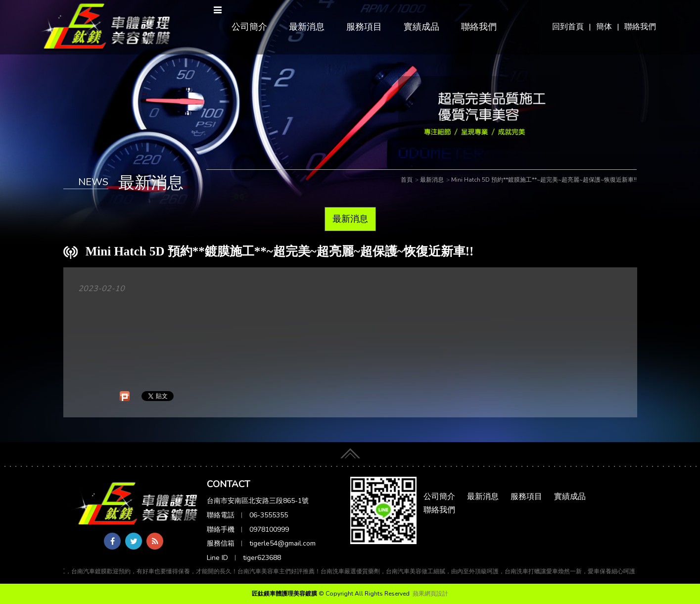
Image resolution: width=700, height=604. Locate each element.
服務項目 (364, 27)
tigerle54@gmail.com (282, 543)
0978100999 (269, 529)
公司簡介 (249, 27)
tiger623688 (262, 558)
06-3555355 (269, 515)
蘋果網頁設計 (430, 594)
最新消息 (307, 27)
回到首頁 (568, 27)
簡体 (604, 27)
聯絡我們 (640, 27)
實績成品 (421, 27)
